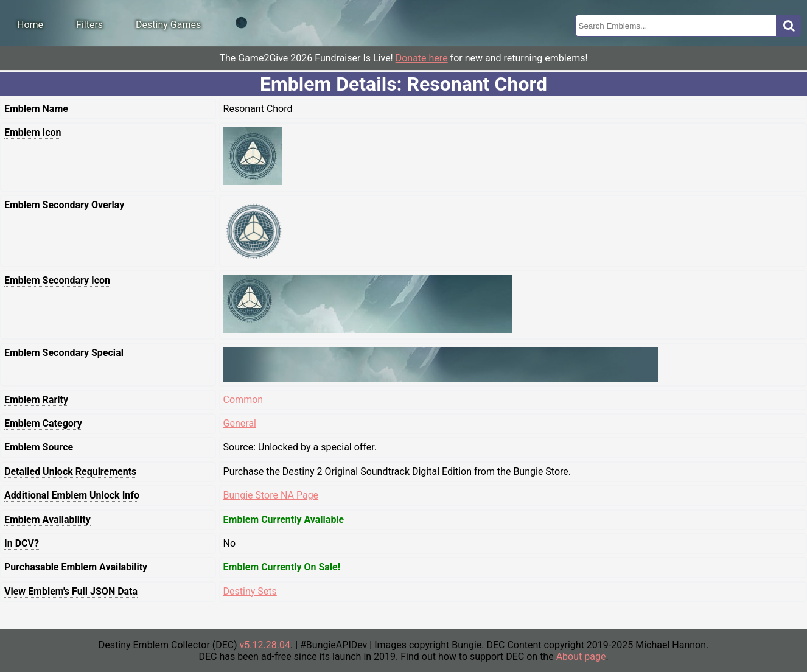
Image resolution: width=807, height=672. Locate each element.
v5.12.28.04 (265, 645)
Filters (89, 25)
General (240, 423)
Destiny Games (168, 25)
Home (30, 25)
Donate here (422, 58)
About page (581, 656)
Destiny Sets (250, 591)
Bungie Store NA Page (271, 495)
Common (243, 400)
